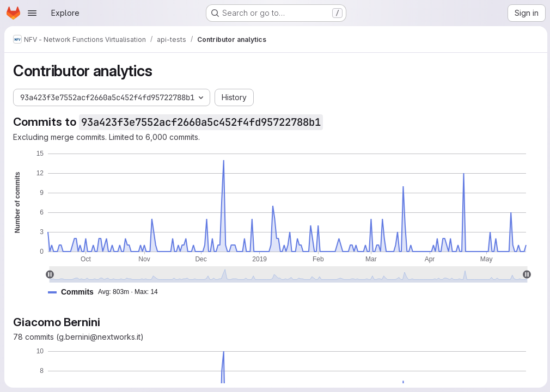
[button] (107, 292)
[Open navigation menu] (32, 13)
